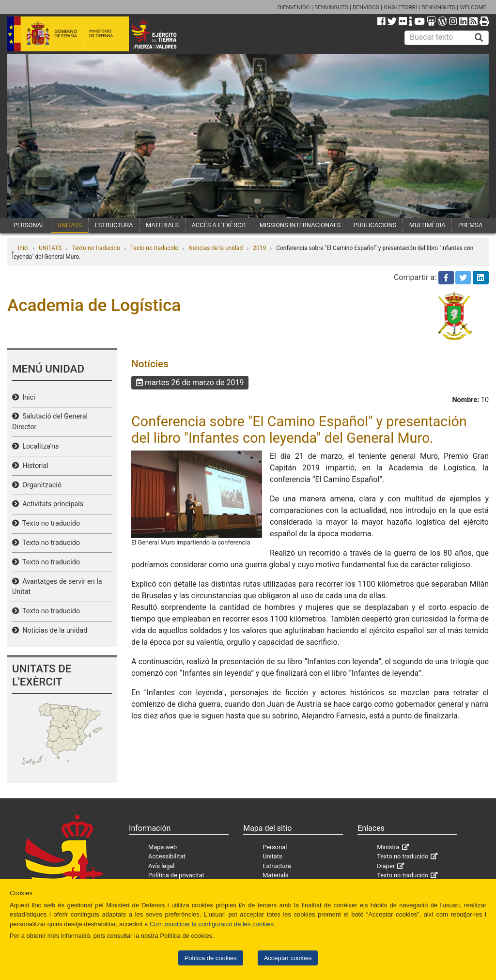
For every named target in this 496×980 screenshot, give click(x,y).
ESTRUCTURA (114, 225)
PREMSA (470, 225)
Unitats (272, 856)
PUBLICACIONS (375, 225)
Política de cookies (211, 958)
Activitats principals (51, 504)
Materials (275, 875)
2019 (259, 248)
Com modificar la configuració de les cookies (212, 924)
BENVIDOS (366, 7)
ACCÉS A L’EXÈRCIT (219, 225)
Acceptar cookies (288, 958)
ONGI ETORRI (400, 7)
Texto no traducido (96, 248)
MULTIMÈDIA (427, 225)
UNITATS (70, 225)
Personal (275, 847)
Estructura (277, 866)
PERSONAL (29, 225)
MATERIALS (162, 225)
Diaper (386, 866)
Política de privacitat (176, 875)
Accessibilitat (167, 856)
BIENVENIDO (294, 7)
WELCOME (473, 7)
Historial (34, 466)
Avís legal (161, 866)
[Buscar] (479, 38)
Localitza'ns (39, 446)
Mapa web (163, 847)
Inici (23, 248)
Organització (40, 485)
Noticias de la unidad (216, 248)
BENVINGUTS (331, 7)
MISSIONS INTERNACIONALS (300, 225)
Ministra (388, 847)
